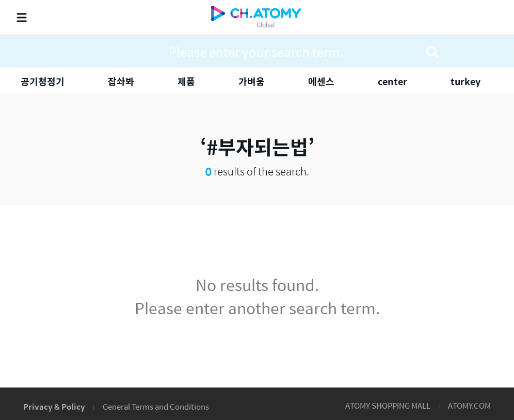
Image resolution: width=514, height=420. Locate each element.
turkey (465, 81)
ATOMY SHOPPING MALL (388, 405)
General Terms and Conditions (156, 406)
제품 (186, 81)
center (392, 81)
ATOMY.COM (469, 405)
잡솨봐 (121, 81)
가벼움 (252, 81)
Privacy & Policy (54, 406)
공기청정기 (43, 81)
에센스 (321, 81)
